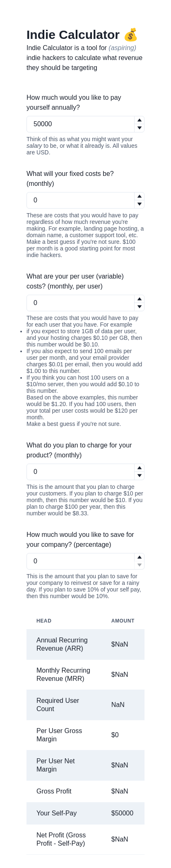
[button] (139, 120)
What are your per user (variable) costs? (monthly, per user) (75, 281)
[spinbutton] (85, 124)
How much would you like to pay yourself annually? (74, 102)
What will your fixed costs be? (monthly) (70, 179)
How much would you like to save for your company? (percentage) (80, 540)
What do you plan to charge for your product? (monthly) (79, 450)
